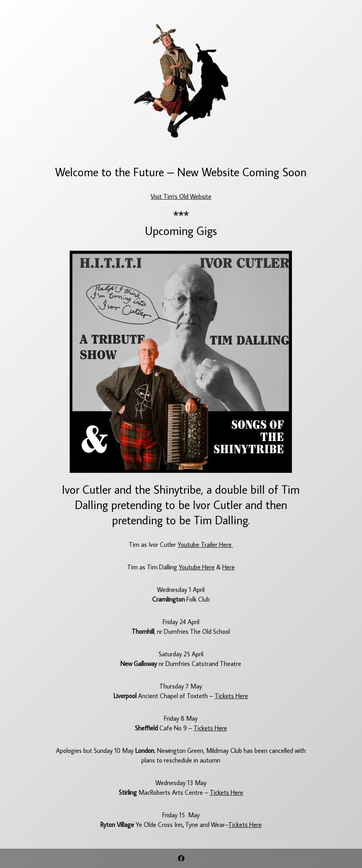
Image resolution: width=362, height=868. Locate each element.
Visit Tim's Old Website (181, 196)
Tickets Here (231, 696)
